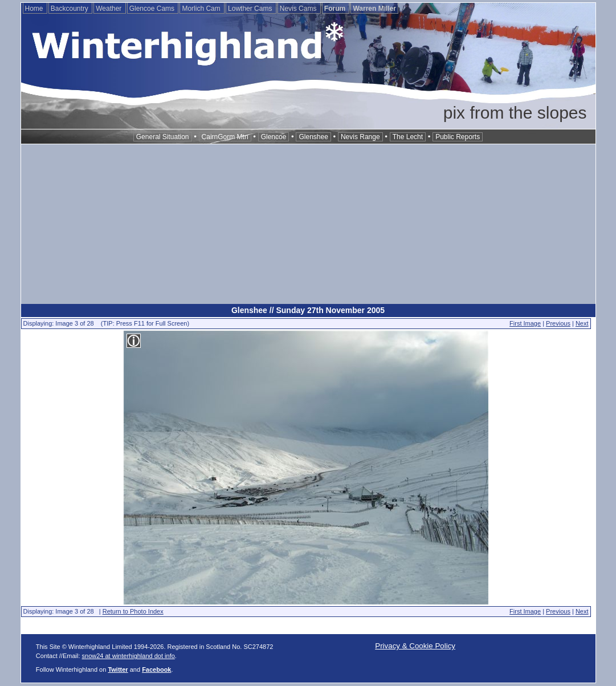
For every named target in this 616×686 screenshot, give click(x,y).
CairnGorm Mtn (225, 137)
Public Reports (458, 137)
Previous (558, 323)
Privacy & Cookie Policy (415, 646)
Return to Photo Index (133, 611)
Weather (109, 9)
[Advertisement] (308, 224)
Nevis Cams (299, 9)
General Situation (163, 137)
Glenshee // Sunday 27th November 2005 (308, 310)
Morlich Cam (202, 9)
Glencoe (274, 137)
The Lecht (408, 137)
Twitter (118, 669)
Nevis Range (360, 137)
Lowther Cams (251, 9)
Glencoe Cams (153, 9)
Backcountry (70, 9)
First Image (525, 323)
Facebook (156, 669)
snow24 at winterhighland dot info (128, 656)
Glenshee (313, 137)
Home (35, 9)
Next (582, 323)
